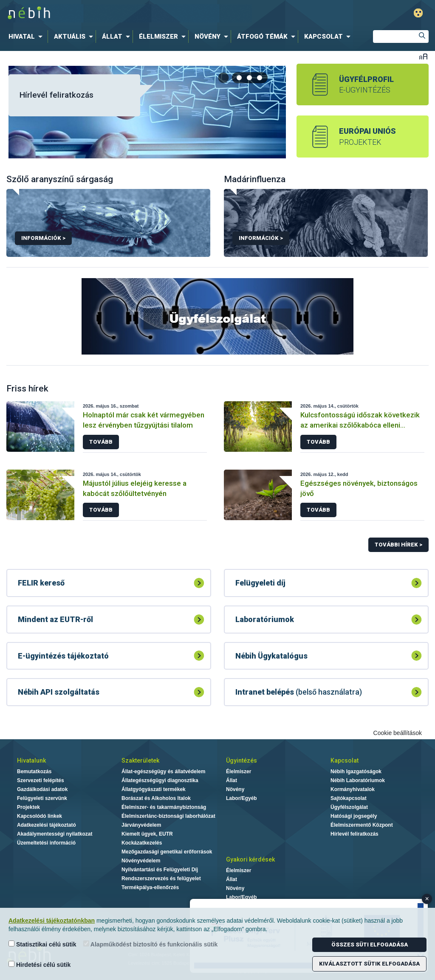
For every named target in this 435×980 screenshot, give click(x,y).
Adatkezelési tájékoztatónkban (52, 921)
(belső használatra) (299, 692)
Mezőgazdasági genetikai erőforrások (167, 852)
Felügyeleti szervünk (42, 798)
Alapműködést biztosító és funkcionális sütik (151, 944)
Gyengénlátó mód (418, 13)
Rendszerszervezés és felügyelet (161, 879)
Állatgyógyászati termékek (154, 789)
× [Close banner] (427, 899)
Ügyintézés (242, 760)
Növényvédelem (141, 861)
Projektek (28, 807)
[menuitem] (27, 37)
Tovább (101, 442)
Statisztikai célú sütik (42, 944)
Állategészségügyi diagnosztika (160, 780)
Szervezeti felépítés (41, 780)
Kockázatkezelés (142, 843)
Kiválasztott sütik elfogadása (369, 964)
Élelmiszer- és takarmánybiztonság (164, 807)
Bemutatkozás (34, 772)
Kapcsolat (345, 760)
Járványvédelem (141, 825)
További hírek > (398, 545)
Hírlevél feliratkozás (56, 95)
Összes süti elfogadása (370, 945)
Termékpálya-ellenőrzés (150, 887)
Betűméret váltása (423, 56)
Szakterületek (140, 760)
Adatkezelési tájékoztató (47, 825)
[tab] (240, 78)
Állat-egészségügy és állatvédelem (163, 772)
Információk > (43, 238)
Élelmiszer (239, 772)
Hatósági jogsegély (354, 816)
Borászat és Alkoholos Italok (156, 798)
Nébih (129, 13)
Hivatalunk (31, 760)
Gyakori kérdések (250, 859)
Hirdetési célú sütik (40, 965)
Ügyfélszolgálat (349, 807)
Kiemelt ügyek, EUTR (147, 834)
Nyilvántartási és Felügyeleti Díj (160, 870)
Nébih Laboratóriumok (358, 780)
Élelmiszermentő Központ (362, 825)
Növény (235, 789)
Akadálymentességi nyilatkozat (55, 834)
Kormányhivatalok (353, 789)
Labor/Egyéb (242, 798)
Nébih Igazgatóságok (356, 772)
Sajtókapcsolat (349, 798)
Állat (232, 780)
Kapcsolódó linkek (40, 816)
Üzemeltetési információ (46, 843)
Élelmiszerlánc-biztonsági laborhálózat (168, 816)
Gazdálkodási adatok (42, 789)
